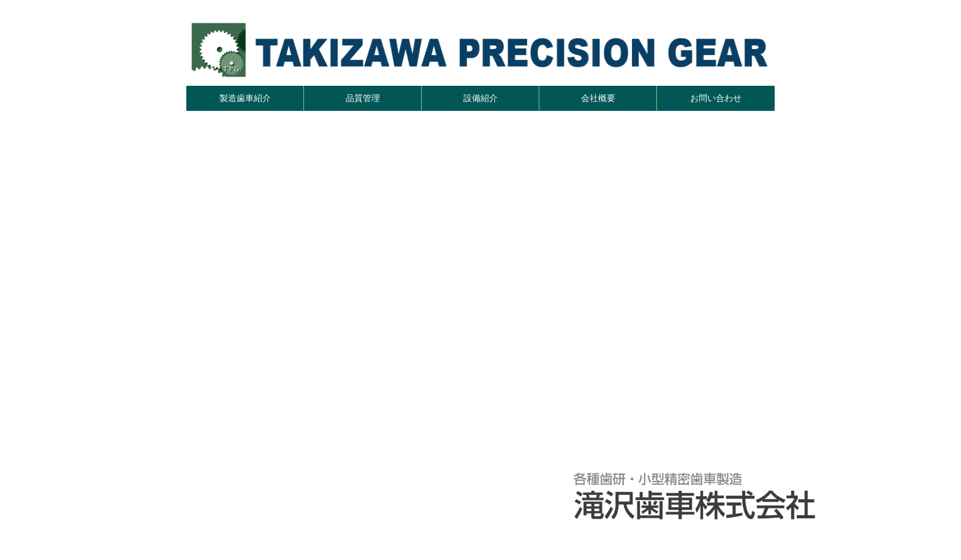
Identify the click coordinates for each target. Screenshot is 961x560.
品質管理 (363, 98)
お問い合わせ (716, 98)
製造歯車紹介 (245, 98)
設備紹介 (480, 98)
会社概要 (598, 98)
